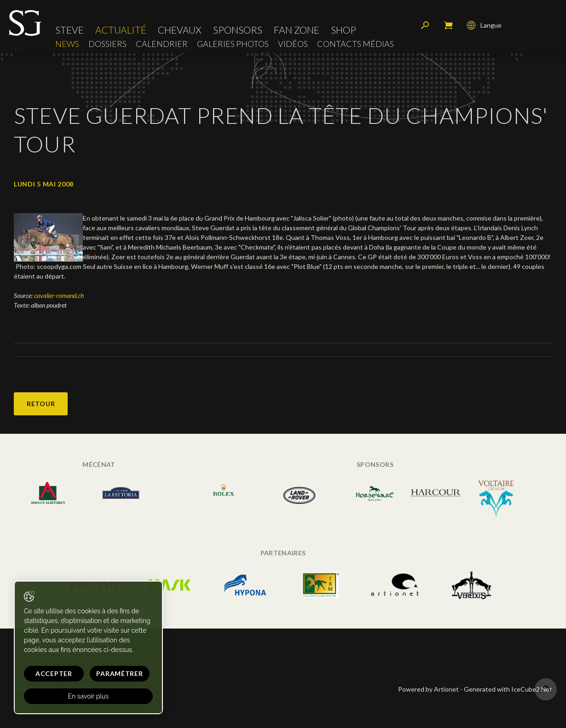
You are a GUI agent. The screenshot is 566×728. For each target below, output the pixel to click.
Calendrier (162, 44)
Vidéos (293, 44)
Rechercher (425, 25)
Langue (484, 25)
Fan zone (297, 30)
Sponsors (238, 30)
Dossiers (107, 44)
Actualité (121, 30)
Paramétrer (119, 673)
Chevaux (180, 30)
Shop (344, 30)
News (67, 44)
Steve (69, 30)
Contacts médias (355, 44)
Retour (41, 404)
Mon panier (448, 25)
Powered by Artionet (428, 689)
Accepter (54, 673)
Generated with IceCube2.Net (508, 689)
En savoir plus (89, 696)
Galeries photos (233, 44)
